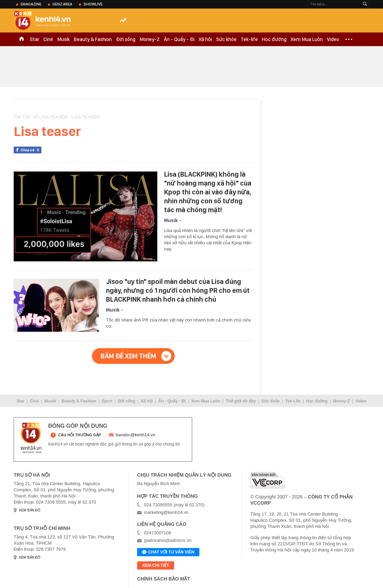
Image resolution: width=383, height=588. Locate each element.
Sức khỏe (226, 39)
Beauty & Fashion (93, 39)
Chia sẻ (31, 150)
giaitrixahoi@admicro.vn (168, 540)
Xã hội (205, 39)
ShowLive (93, 4)
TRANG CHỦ (22, 39)
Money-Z (150, 39)
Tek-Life (293, 401)
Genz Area (62, 4)
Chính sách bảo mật (164, 579)
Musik (63, 39)
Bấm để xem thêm (128, 356)
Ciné (48, 39)
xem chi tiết (156, 565)
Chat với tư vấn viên (168, 552)
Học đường (274, 39)
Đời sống (126, 39)
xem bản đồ (30, 510)
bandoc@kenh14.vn (136, 435)
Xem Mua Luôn (307, 39)
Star (35, 39)
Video (333, 39)
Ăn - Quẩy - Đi (179, 39)
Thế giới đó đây (241, 401)
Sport (107, 401)
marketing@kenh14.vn (166, 512)
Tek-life (249, 39)
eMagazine (31, 4)
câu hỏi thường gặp (80, 435)
